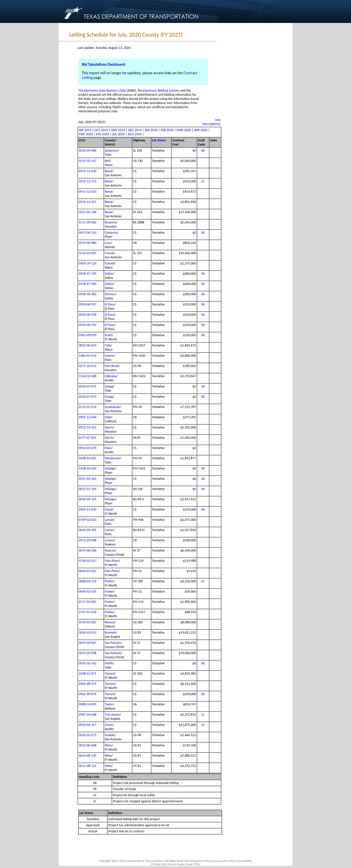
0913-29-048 (88, 540)
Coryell (110, 263)
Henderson (112, 458)
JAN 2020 (151, 130)
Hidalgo (110, 468)
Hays (108, 448)
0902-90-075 (88, 694)
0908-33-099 (88, 704)
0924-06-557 (88, 304)
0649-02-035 (88, 591)
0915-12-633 (88, 192)
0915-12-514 (88, 181)
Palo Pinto (112, 561)
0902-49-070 (88, 335)
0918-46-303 (88, 294)
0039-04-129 (88, 499)
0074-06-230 (88, 550)
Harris (109, 427)
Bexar (109, 171)
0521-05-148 (88, 212)
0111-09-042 (88, 222)
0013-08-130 (88, 756)
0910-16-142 (88, 663)
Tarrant (110, 674)
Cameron (111, 233)
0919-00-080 (88, 243)
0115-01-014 (88, 407)
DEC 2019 (135, 130)
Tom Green (112, 715)
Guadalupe (112, 407)
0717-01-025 (88, 602)
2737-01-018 (88, 612)
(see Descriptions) (211, 122)
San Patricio (113, 643)
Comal (109, 253)
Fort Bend (112, 366)
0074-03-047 (88, 643)
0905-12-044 (88, 417)
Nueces (110, 550)
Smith (109, 663)
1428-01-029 (88, 468)
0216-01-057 (88, 253)
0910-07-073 (88, 397)
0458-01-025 (88, 458)
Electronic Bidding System (161, 90)
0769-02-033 (88, 520)
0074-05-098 (88, 653)
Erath (108, 335)
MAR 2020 (184, 130)
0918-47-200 (88, 284)
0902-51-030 (88, 509)
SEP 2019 (85, 130)
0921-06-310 (88, 233)
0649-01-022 (88, 571)
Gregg (109, 386)
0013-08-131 (88, 766)
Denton (110, 294)
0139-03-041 (88, 622)
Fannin (109, 356)
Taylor (109, 704)
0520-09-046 (88, 151)
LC (203, 181)
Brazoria (110, 222)
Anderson (112, 151)
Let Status (159, 140)
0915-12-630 (88, 171)
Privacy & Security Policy (220, 861)
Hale (108, 417)
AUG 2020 (135, 134)
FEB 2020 (167, 130)
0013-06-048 (88, 745)
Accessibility (245, 861)
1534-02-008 (88, 376)
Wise (108, 745)
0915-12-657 (88, 202)
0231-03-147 (88, 161)
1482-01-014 (88, 356)
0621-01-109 (88, 489)
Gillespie (111, 376)
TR (95, 789)
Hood (109, 509)
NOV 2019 (118, 130)
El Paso (110, 304)
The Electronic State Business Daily (102, 90)
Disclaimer (197, 861)
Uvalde (110, 735)
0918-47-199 (88, 274)
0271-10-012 (88, 366)
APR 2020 (201, 130)
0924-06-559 (88, 325)
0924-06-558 (88, 315)
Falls (108, 345)
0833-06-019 (88, 345)
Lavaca (109, 540)
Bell (107, 161)
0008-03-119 (88, 581)
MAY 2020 (86, 134)
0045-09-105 (88, 530)
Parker (109, 581)
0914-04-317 (88, 725)
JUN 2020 (102, 134)
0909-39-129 (88, 263)
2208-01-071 (88, 674)
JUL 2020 (118, 134)
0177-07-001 (88, 438)
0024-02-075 (88, 735)
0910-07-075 (88, 386)
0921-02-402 (88, 479)
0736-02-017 (88, 561)
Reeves (110, 622)
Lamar (109, 520)
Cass (108, 243)
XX (203, 151)
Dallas (109, 274)
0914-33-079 (88, 448)
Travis (109, 725)
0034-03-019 (88, 633)
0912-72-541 (88, 427)
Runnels (110, 633)
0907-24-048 (88, 715)
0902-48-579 (88, 684)
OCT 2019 (101, 130)
